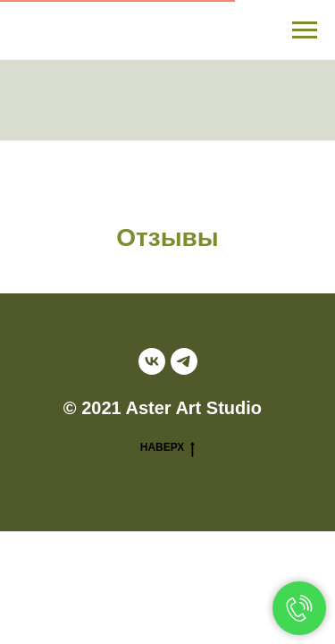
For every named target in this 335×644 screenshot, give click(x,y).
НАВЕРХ (168, 448)
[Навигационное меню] (305, 30)
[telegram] (184, 361)
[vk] (152, 361)
